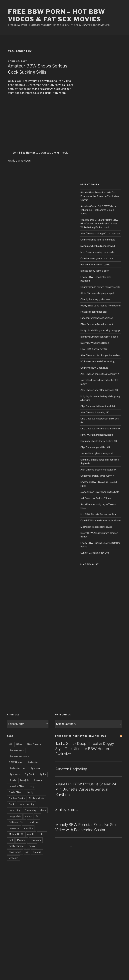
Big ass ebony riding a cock (95, 271)
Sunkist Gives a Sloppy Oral (95, 553)
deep (43, 810)
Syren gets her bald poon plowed (98, 246)
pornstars (36, 840)
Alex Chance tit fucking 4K (95, 412)
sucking (37, 852)
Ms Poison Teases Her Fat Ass (96, 527)
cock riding (15, 810)
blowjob (24, 780)
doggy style (15, 816)
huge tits (28, 828)
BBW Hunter (16, 762)
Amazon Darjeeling (71, 769)
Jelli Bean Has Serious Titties (96, 498)
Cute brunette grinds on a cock (97, 258)
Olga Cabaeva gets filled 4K (95, 447)
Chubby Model (37, 798)
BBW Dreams (34, 744)
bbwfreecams (16, 750)
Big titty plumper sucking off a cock (99, 337)
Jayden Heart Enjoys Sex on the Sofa (100, 492)
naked (42, 834)
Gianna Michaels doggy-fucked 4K (99, 441)
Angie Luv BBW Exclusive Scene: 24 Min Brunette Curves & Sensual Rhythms (86, 789)
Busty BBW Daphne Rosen (95, 343)
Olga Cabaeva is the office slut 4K (98, 406)
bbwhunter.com (17, 768)
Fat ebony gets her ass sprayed (97, 318)
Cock (12, 804)
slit (27, 852)
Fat (38, 816)
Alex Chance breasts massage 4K (98, 470)
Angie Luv (48, 85)
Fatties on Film (16, 822)
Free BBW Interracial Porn (68, 847)
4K (10, 744)
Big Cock (30, 774)
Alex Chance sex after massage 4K (99, 390)
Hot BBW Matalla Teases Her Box (98, 514)
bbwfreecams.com (19, 756)
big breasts (15, 774)
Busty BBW (15, 792)
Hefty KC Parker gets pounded (97, 435)
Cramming (30, 810)
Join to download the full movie (41, 153)
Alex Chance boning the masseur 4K (100, 374)
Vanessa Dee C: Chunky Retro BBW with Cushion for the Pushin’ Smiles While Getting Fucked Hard (99, 224)
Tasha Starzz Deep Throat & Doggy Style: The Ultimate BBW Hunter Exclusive (85, 749)
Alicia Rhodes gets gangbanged (97, 293)
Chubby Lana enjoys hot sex (95, 299)
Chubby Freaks (17, 798)
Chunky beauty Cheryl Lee (94, 368)
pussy (32, 846)
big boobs (35, 768)
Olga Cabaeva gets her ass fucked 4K (100, 429)
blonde (12, 780)
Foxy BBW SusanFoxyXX (94, 349)
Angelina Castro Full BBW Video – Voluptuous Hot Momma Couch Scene (98, 210)
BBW (19, 744)
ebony (28, 816)
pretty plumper (17, 846)
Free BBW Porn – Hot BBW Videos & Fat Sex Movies (57, 15)
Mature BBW (16, 834)
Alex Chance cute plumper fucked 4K (100, 355)
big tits (42, 774)
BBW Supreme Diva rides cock (97, 324)
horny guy (14, 828)
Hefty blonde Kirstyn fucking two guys (100, 330)
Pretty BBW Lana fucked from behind (100, 306)
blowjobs (37, 780)
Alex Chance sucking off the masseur (100, 233)
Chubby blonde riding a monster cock (100, 287)
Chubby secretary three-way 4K (97, 476)
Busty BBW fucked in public (95, 264)
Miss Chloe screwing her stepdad (98, 252)
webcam (13, 858)
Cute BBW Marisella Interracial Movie (100, 520)
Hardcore (33, 822)
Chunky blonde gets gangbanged (98, 240)
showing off (15, 852)
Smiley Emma (67, 809)
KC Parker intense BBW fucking (97, 361)
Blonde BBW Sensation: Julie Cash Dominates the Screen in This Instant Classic (100, 196)
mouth (31, 834)
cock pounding (27, 804)
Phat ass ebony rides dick (94, 312)
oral (11, 840)
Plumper (22, 840)
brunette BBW (17, 786)
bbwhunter (33, 762)
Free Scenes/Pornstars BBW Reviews (81, 736)
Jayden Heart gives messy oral (96, 453)
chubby (30, 792)
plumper (29, 89)
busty (32, 786)
